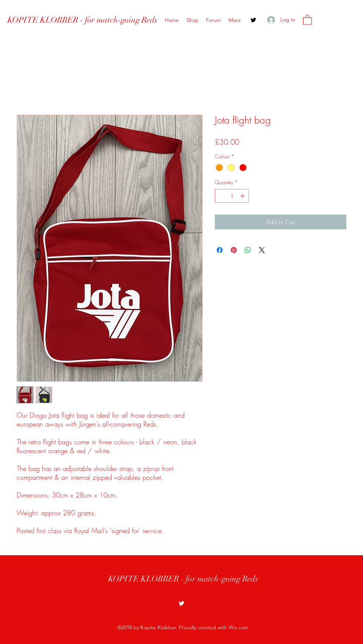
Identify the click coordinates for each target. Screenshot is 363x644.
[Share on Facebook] (220, 250)
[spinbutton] (232, 196)
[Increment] (243, 196)
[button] (307, 19)
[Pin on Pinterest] (234, 250)
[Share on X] (262, 250)
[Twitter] (253, 20)
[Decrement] (221, 196)
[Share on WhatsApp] (248, 250)
